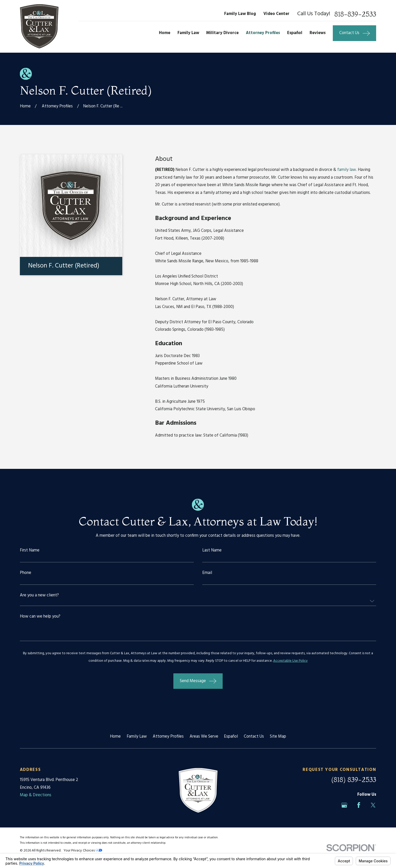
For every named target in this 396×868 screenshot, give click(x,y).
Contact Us (254, 737)
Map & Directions (36, 795)
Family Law (137, 737)
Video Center (276, 14)
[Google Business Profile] (344, 805)
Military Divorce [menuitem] (222, 33)
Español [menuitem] (295, 33)
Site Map (278, 737)
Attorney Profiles (168, 737)
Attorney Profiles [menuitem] (263, 33)
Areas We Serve (204, 737)
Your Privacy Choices (83, 851)
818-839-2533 (355, 14)
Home (115, 737)
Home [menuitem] (165, 33)
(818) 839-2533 (354, 780)
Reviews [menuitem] (318, 33)
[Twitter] (373, 805)
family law (347, 170)
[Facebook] (359, 805)
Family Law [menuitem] (188, 33)
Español (231, 737)
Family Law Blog (240, 14)
